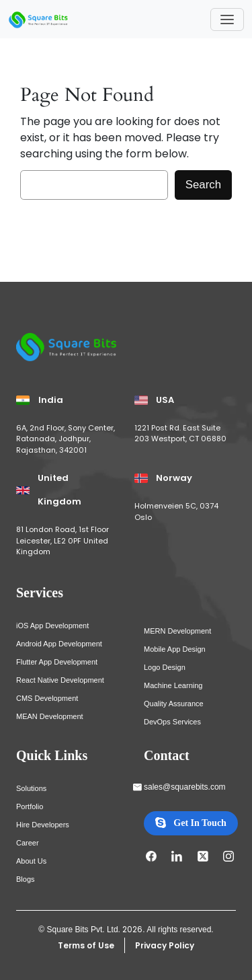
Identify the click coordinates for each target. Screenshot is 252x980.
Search (203, 185)
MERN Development (177, 631)
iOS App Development (52, 626)
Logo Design (165, 667)
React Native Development (60, 680)
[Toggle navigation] (227, 20)
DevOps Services (172, 722)
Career (28, 843)
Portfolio (30, 806)
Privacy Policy (165, 945)
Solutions (31, 788)
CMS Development (47, 698)
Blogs (26, 879)
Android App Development (59, 644)
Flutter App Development (57, 662)
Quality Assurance (174, 704)
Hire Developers (43, 825)
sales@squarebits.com (185, 787)
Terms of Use (86, 945)
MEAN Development (50, 716)
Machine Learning (173, 685)
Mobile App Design (175, 649)
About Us (31, 861)
